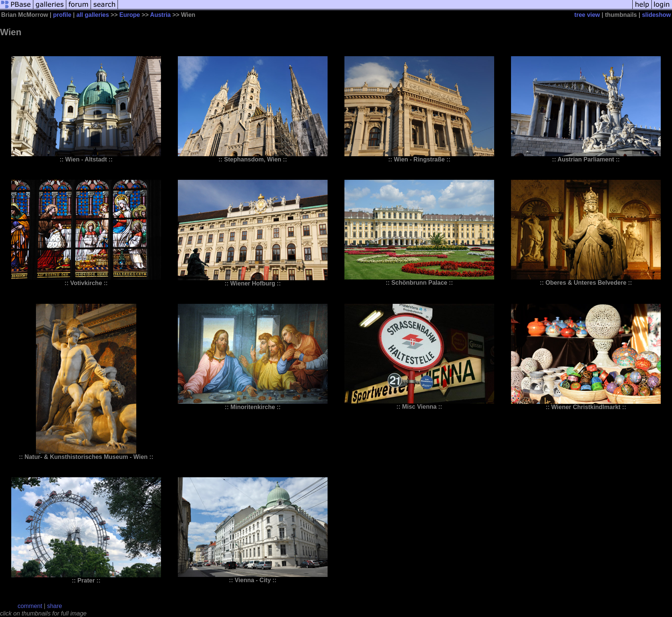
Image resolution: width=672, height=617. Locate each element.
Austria (160, 15)
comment (30, 606)
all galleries (93, 15)
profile (62, 15)
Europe (130, 15)
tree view (587, 15)
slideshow (656, 15)
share (55, 606)
